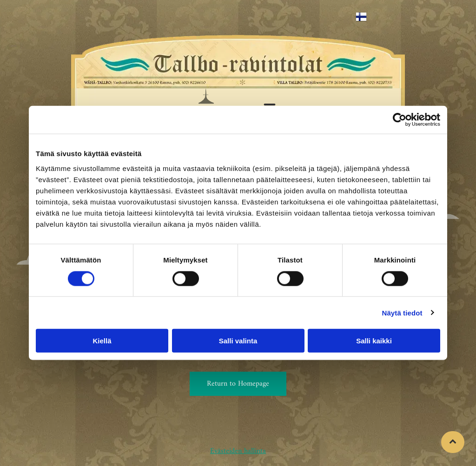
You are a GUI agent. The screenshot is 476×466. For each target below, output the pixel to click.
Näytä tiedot (402, 312)
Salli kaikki (374, 341)
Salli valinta (238, 341)
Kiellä (102, 341)
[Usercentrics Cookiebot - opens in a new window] (400, 120)
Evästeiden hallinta (238, 451)
